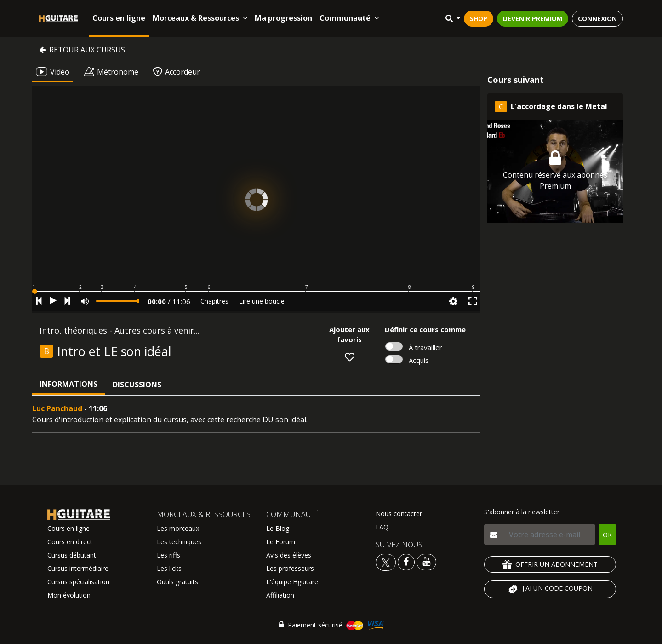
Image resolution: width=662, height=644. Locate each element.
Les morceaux (178, 528)
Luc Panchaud (57, 408)
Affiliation (280, 595)
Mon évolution (69, 595)
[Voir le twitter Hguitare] (387, 561)
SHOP (479, 19)
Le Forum (281, 542)
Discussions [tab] (137, 385)
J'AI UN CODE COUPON (550, 589)
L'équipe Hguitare (292, 582)
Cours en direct (70, 542)
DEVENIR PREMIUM (533, 19)
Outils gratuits (177, 582)
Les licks (169, 568)
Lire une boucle (262, 301)
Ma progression (283, 18)
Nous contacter (399, 514)
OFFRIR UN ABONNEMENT (550, 565)
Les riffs (168, 555)
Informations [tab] (68, 384)
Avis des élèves (289, 555)
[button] (256, 291)
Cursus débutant (72, 555)
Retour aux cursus (82, 50)
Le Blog (278, 528)
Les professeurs (290, 568)
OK (607, 535)
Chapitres (214, 301)
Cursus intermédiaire (78, 568)
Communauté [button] (349, 18)
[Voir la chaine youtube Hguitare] (426, 561)
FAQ (382, 527)
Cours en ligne (119, 18)
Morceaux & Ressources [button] (200, 18)
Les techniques (179, 542)
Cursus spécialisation (78, 582)
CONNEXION (597, 19)
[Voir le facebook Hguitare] (406, 561)
